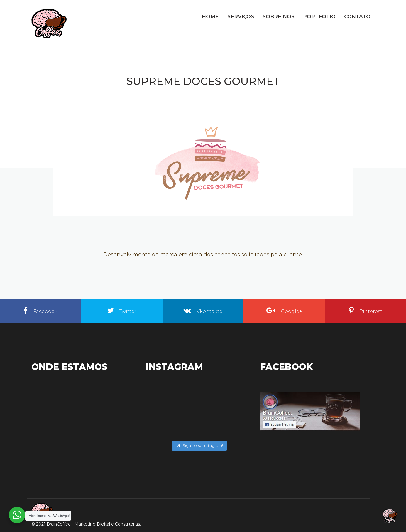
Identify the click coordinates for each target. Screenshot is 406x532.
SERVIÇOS (241, 16)
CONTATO (357, 16)
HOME (210, 16)
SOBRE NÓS (279, 16)
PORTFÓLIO (319, 16)
